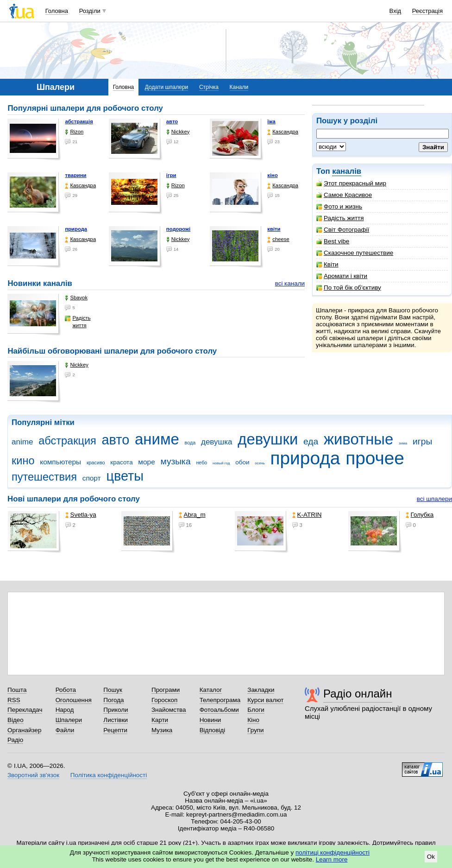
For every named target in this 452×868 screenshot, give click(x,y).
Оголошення (74, 700)
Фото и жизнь (339, 206)
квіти (274, 229)
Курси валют (265, 700)
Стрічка (209, 87)
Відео (16, 720)
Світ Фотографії (343, 230)
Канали (239, 87)
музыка (175, 461)
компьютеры (60, 462)
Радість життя (340, 218)
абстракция (67, 441)
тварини (75, 175)
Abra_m (192, 515)
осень (260, 463)
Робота (66, 690)
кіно (273, 175)
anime (22, 442)
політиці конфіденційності (333, 852)
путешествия (44, 477)
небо (201, 463)
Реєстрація (427, 11)
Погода (113, 700)
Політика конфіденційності (109, 775)
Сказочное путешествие (355, 253)
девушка (217, 442)
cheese (278, 239)
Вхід (395, 11)
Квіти (327, 264)
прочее (375, 458)
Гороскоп (164, 700)
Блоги (256, 710)
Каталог (211, 690)
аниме (157, 439)
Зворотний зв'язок (33, 775)
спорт (92, 478)
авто (172, 121)
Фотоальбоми (219, 710)
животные (358, 439)
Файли (65, 730)
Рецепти (115, 730)
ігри (171, 175)
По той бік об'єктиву (349, 288)
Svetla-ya (81, 515)
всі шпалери (434, 499)
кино (23, 461)
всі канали (290, 283)
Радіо (15, 740)
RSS (14, 700)
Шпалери (69, 720)
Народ (65, 710)
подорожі (178, 229)
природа (76, 229)
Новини (210, 720)
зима (403, 443)
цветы (125, 476)
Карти (160, 720)
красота (121, 462)
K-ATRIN (307, 515)
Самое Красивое (344, 195)
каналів (347, 171)
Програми (166, 690)
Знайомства (169, 710)
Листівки (116, 720)
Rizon (74, 132)
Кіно (253, 720)
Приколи (116, 710)
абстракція (79, 121)
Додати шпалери (166, 87)
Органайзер (24, 730)
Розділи (90, 11)
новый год (221, 463)
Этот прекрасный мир (351, 183)
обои (242, 462)
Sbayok (76, 298)
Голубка (420, 515)
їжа (271, 121)
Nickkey (178, 132)
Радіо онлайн (358, 694)
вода (190, 443)
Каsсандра (283, 132)
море (146, 462)
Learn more (332, 859)
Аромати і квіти (342, 276)
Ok (431, 857)
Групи (255, 730)
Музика (162, 730)
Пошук (113, 690)
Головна (57, 11)
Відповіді (213, 730)
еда (311, 441)
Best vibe (333, 241)
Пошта (17, 690)
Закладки (261, 690)
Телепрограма (220, 700)
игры (422, 441)
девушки (268, 439)
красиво (96, 463)
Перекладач (25, 710)
